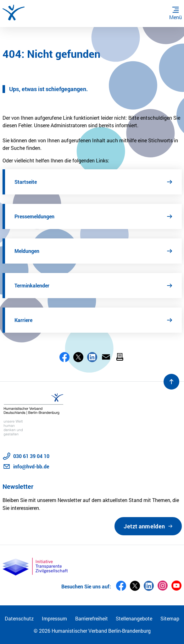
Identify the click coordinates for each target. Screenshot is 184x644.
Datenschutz (19, 618)
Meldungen (27, 251)
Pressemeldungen (34, 216)
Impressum (54, 618)
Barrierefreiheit (92, 618)
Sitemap (170, 618)
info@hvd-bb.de (31, 466)
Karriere (23, 320)
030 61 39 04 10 (31, 456)
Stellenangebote (134, 618)
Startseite (26, 182)
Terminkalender (32, 285)
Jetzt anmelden (144, 526)
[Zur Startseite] (14, 13)
